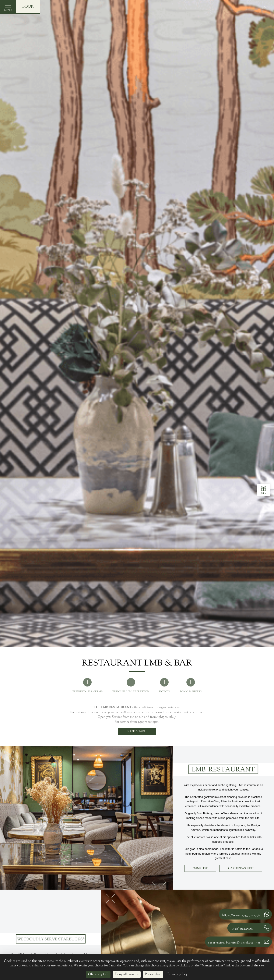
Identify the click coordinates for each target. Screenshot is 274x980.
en (264, 8)
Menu (8, 9)
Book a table (137, 731)
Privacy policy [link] (177, 974)
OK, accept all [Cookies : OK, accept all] (98, 974)
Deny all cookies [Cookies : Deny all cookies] (127, 974)
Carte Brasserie (241, 869)
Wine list (200, 869)
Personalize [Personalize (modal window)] (153, 974)
